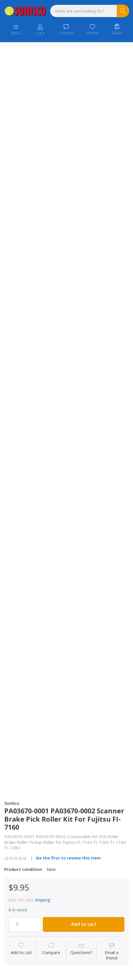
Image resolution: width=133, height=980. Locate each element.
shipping (42, 900)
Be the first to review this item (68, 858)
